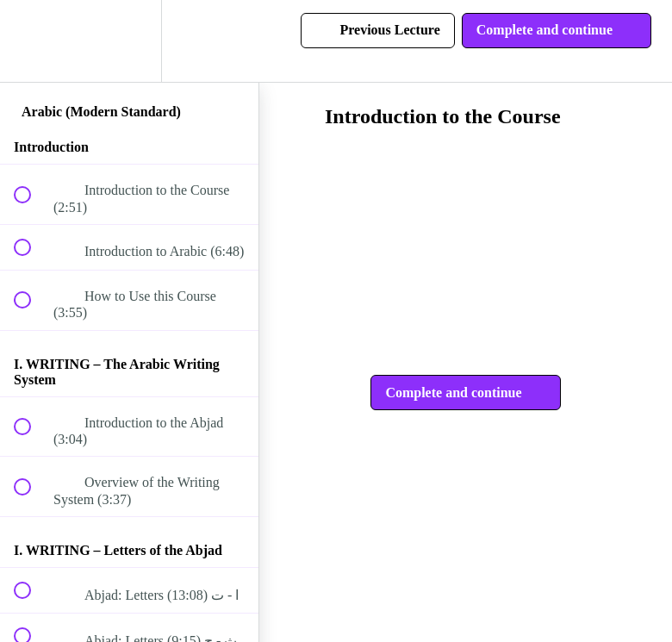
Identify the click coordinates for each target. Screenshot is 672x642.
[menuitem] (129, 41)
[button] (32, 41)
